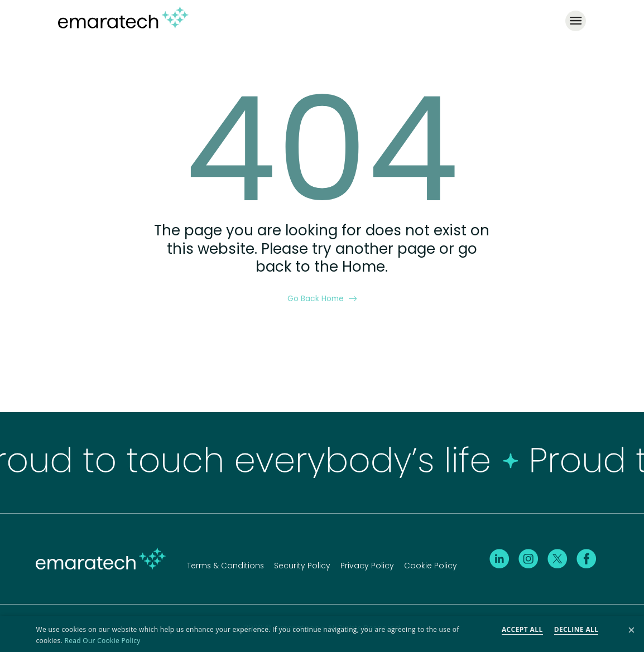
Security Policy (302, 566)
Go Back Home (322, 298)
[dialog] (322, 634)
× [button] (631, 631)
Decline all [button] (576, 629)
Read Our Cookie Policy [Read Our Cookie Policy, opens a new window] (103, 641)
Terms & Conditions (225, 566)
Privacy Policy (367, 566)
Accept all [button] (522, 629)
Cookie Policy (431, 566)
